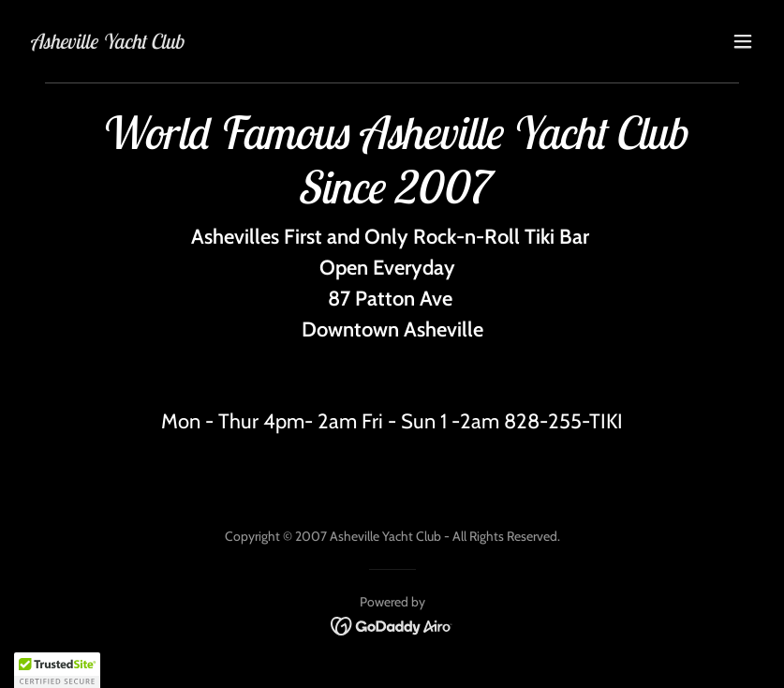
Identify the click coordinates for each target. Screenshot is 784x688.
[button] (743, 41)
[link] (106, 44)
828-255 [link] (543, 421)
